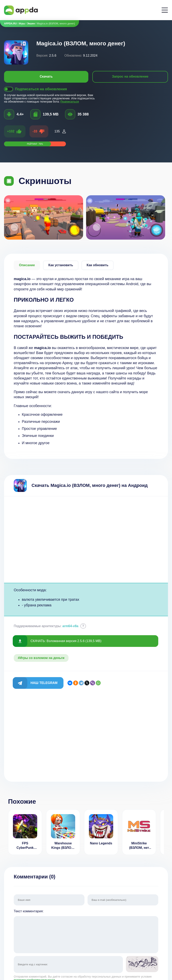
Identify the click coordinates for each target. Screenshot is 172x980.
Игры (22, 24)
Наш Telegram (44, 683)
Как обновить (98, 265)
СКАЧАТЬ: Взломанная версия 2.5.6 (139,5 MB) (66, 641)
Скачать (46, 76)
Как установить (61, 265)
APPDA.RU (10, 24)
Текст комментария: (86, 932)
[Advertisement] (86, 540)
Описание (27, 265)
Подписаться (70, 102)
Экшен (31, 24)
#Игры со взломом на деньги (41, 658)
